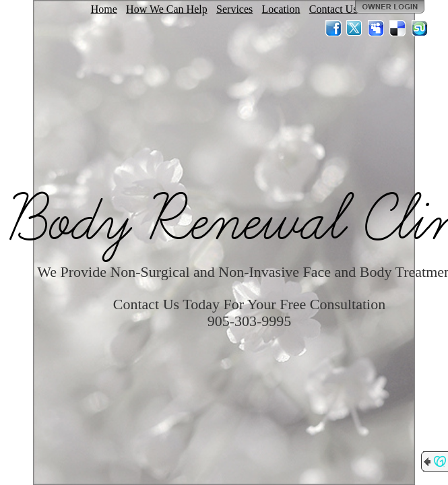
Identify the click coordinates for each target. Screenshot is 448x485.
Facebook (333, 28)
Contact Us (333, 9)
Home (104, 9)
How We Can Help (167, 9)
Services (234, 9)
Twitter (355, 28)
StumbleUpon (420, 28)
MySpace (377, 28)
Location (281, 9)
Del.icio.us (398, 28)
